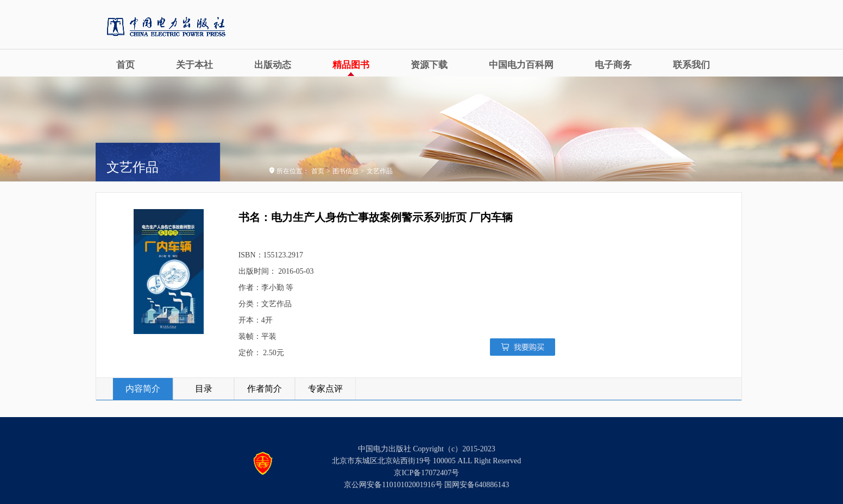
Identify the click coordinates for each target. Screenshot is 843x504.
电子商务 (613, 65)
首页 (125, 65)
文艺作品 (380, 171)
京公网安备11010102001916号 (393, 485)
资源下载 (429, 65)
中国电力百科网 (521, 65)
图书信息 (345, 171)
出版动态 (273, 65)
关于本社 (194, 65)
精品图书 (351, 65)
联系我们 (691, 65)
